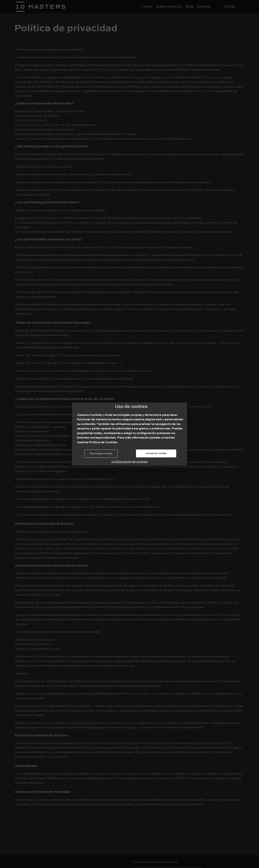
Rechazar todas (101, 453)
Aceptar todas (156, 453)
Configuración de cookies (129, 462)
